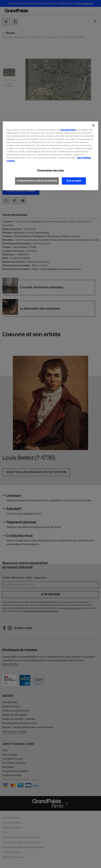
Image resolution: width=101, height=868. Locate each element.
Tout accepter (74, 181)
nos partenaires (68, 130)
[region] (50, 156)
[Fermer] (93, 126)
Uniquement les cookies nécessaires (37, 181)
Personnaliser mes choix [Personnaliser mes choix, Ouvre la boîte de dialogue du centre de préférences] (50, 170)
